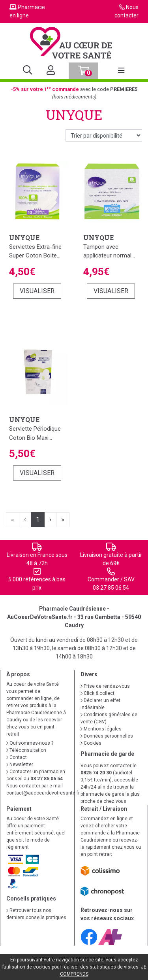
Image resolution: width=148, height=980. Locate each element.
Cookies (91, 743)
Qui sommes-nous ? (30, 743)
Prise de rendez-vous (105, 686)
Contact (17, 757)
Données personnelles (107, 736)
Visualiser (37, 291)
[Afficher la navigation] (121, 71)
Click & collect (97, 693)
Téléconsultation (26, 750)
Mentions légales (101, 729)
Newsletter (20, 764)
